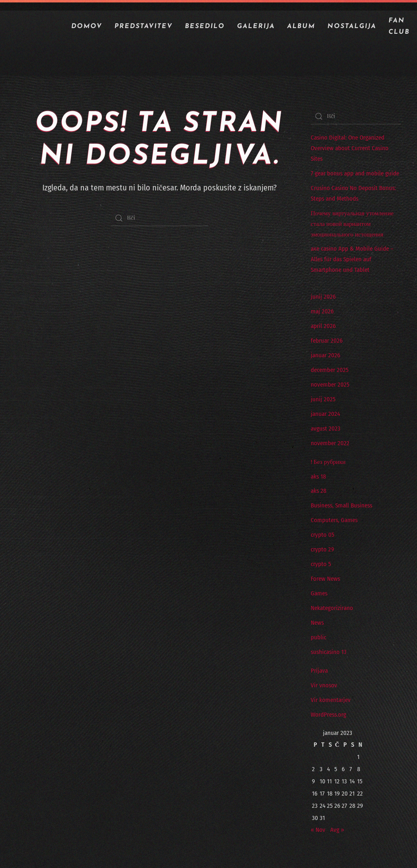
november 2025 (330, 385)
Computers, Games (334, 520)
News (317, 623)
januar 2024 (325, 414)
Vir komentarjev (331, 700)
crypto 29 (322, 549)
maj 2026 (322, 311)
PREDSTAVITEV (144, 26)
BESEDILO (205, 26)
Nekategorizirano (332, 608)
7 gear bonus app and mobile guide (355, 173)
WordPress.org (328, 715)
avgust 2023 (326, 429)
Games (319, 593)
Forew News (325, 579)
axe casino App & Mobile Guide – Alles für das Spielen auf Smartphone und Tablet (352, 259)
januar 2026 (325, 355)
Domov (87, 26)
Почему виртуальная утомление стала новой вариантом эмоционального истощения (352, 224)
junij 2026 (323, 297)
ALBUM (301, 26)
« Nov (318, 830)
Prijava (319, 671)
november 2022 (330, 443)
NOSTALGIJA (352, 26)
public (318, 637)
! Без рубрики (328, 462)
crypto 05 (323, 535)
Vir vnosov (324, 685)
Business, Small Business (341, 505)
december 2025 (330, 370)
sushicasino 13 (329, 652)
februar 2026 (327, 341)
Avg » (337, 830)
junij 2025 (323, 399)
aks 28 (319, 491)
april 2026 (323, 326)
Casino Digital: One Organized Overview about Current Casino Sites (350, 148)
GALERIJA (256, 26)
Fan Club (399, 26)
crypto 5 (321, 564)
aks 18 (318, 477)
